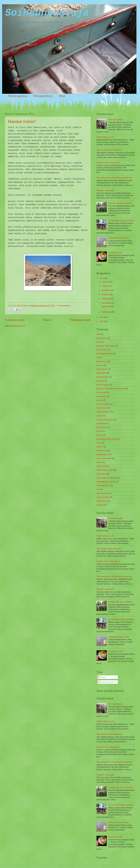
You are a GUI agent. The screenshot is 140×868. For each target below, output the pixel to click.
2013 (102, 317)
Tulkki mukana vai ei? (105, 137)
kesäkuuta (106, 294)
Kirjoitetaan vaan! (115, 252)
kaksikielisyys (102, 361)
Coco (98, 342)
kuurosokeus (101, 396)
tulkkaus (100, 447)
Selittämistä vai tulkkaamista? (108, 163)
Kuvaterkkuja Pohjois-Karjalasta (121, 221)
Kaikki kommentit (106, 682)
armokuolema (102, 338)
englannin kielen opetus (106, 346)
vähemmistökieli (103, 497)
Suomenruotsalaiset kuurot (107, 439)
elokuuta (105, 286)
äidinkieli (100, 505)
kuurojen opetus (103, 385)
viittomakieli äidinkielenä (106, 478)
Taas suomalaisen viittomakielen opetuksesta (114, 178)
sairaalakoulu (102, 427)
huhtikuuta (106, 299)
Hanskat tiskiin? (22, 121)
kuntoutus (100, 381)
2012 (102, 321)
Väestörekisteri (102, 493)
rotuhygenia (101, 423)
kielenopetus (101, 373)
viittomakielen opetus (105, 470)
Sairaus (99, 431)
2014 (102, 278)
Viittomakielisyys (43, 96)
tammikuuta (107, 312)
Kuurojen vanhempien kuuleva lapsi (111, 388)
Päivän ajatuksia (18, 96)
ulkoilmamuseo (102, 455)
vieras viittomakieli (104, 458)
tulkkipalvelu (102, 451)
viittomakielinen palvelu (106, 482)
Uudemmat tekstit (15, 320)
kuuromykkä (101, 392)
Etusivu (47, 320)
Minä (62, 96)
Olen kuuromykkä (115, 120)
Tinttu (99, 443)
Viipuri (99, 462)
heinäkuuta (106, 290)
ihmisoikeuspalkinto (104, 354)
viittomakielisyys (103, 486)
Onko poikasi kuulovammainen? (109, 150)
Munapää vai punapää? (105, 190)
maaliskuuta (107, 303)
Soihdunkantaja (47, 13)
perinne (99, 416)
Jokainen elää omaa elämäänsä (120, 203)
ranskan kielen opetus (105, 420)
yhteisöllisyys (102, 501)
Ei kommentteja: (64, 306)
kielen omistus (102, 369)
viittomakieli (101, 474)
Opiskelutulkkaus (103, 412)
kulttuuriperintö (103, 377)
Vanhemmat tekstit (80, 320)
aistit (98, 334)
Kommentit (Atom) (18, 326)
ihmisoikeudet (102, 350)
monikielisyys (102, 408)
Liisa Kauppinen (103, 404)
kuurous (100, 400)
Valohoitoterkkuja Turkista (119, 238)
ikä (98, 358)
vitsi (98, 489)
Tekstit (102, 677)
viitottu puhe (101, 466)
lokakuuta (106, 282)
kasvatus (100, 365)
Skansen (100, 435)
